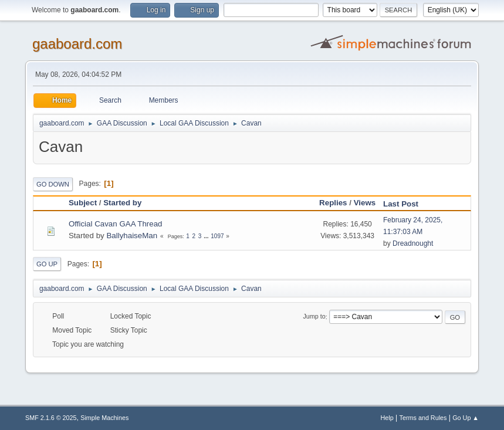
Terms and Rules (423, 418)
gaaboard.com (77, 44)
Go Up (47, 264)
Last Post (406, 204)
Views (365, 203)
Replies (333, 203)
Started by (122, 203)
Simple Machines (104, 418)
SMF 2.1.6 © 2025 (51, 418)
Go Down (53, 184)
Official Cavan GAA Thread (116, 224)
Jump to (314, 317)
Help (387, 418)
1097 (217, 236)
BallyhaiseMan (132, 236)
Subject (83, 203)
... (207, 236)
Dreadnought (413, 243)
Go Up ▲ (466, 418)
